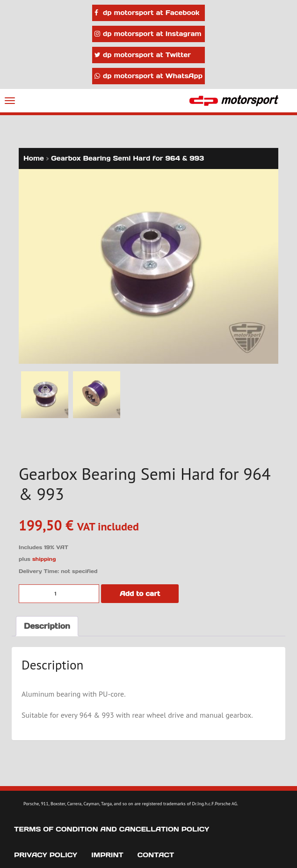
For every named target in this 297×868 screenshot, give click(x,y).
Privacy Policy (46, 855)
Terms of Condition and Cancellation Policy (112, 829)
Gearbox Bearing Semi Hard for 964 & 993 (127, 158)
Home (34, 158)
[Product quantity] (59, 594)
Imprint (107, 855)
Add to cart (140, 594)
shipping (44, 559)
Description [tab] (47, 626)
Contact (156, 855)
